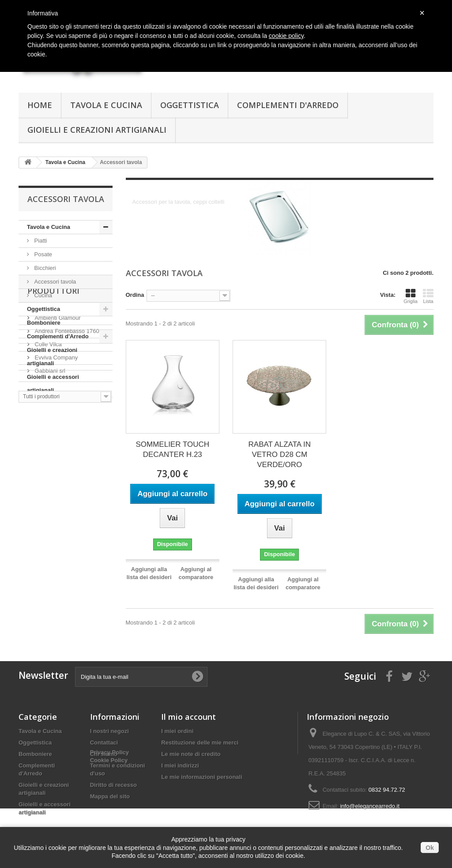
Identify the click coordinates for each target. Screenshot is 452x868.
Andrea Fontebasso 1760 (66, 461)
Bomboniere (44, 323)
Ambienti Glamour (57, 447)
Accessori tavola (54, 282)
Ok (430, 848)
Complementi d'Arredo (288, 105)
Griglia (411, 296)
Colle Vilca (47, 474)
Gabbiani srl (49, 500)
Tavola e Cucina (106, 105)
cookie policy (286, 36)
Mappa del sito (110, 796)
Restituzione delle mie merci (200, 743)
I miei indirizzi (180, 765)
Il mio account (188, 717)
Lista (428, 296)
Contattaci (104, 743)
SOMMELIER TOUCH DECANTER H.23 (172, 449)
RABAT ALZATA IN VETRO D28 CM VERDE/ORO (280, 455)
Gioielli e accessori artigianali (53, 383)
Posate (42, 254)
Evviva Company (55, 487)
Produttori (53, 424)
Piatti (40, 241)
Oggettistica (190, 105)
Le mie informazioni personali (202, 777)
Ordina (135, 295)
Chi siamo (104, 754)
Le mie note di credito (191, 754)
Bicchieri (44, 268)
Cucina (42, 295)
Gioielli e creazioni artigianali (97, 130)
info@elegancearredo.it (370, 806)
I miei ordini (177, 731)
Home (40, 105)
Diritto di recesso (113, 785)
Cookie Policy (109, 820)
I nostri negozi (109, 731)
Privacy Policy (109, 812)
